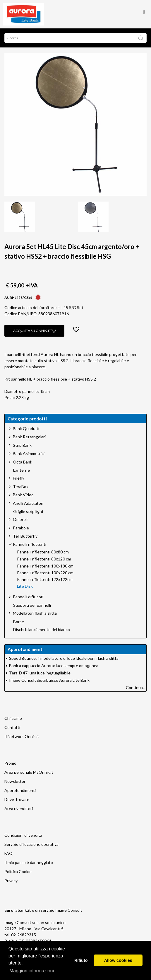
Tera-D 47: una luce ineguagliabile (40, 673)
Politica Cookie (18, 871)
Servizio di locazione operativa (31, 844)
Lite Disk (25, 586)
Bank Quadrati (26, 428)
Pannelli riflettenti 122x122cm (45, 580)
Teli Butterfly (25, 536)
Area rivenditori (19, 808)
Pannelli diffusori (28, 597)
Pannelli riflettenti (30, 544)
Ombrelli (21, 519)
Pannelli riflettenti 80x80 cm (43, 552)
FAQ (8, 853)
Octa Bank (23, 462)
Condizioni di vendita (23, 835)
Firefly (19, 478)
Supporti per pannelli (32, 605)
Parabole (21, 528)
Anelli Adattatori (28, 503)
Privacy (11, 881)
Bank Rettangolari (29, 437)
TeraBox (21, 486)
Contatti (12, 727)
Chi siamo (13, 718)
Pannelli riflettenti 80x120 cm (44, 559)
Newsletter (15, 781)
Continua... (136, 687)
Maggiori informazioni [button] (32, 971)
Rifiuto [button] (81, 960)
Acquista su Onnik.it (34, 331)
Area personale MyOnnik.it (29, 772)
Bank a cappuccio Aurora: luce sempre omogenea (54, 665)
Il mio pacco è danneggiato (29, 862)
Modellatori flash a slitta (35, 613)
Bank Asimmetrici (29, 453)
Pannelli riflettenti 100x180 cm (45, 566)
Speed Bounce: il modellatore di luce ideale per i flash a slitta (64, 658)
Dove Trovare (17, 799)
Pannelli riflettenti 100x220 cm (45, 573)
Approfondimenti (20, 790)
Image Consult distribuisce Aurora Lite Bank (49, 680)
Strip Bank (22, 445)
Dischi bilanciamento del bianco (42, 630)
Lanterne (22, 470)
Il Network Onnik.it (22, 736)
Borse (19, 622)
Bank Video (23, 495)
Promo (10, 763)
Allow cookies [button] (118, 960)
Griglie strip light (28, 512)
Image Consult (69, 910)
